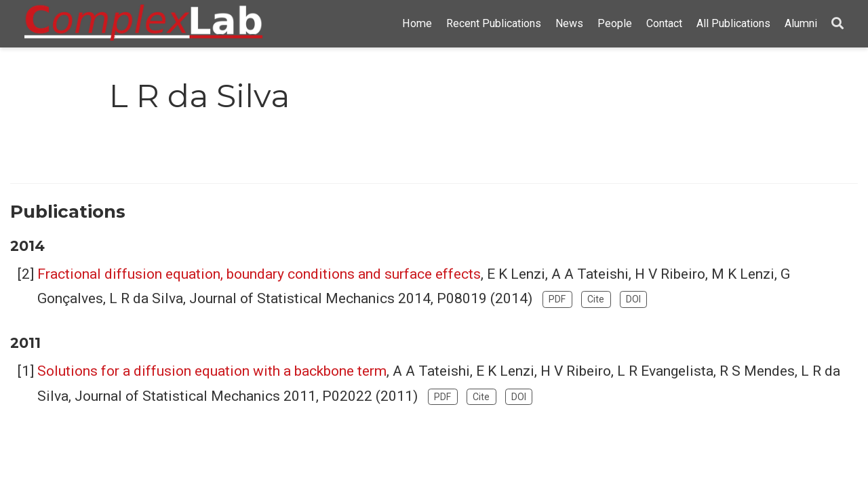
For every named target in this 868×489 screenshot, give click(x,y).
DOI (633, 299)
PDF (557, 299)
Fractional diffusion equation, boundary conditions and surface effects (259, 274)
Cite (596, 299)
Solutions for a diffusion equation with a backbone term (212, 371)
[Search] (837, 24)
